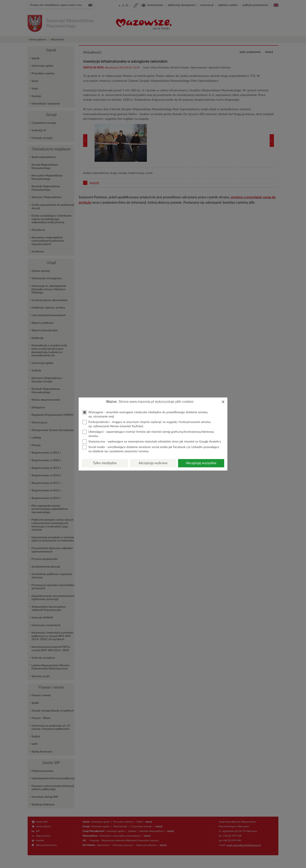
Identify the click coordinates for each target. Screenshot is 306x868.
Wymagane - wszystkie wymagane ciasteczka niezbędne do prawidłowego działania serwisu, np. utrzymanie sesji (145, 414)
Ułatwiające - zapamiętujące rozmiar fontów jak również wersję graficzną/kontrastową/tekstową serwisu (148, 434)
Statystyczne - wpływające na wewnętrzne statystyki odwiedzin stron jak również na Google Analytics (152, 442)
